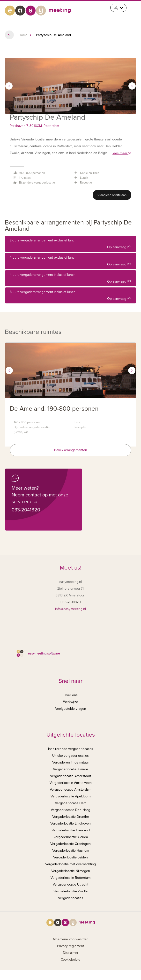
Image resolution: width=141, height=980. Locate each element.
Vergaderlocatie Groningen (70, 844)
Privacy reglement (70, 946)
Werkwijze (71, 702)
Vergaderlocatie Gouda (71, 837)
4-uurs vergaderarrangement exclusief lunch (70, 262)
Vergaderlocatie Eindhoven (70, 823)
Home (23, 35)
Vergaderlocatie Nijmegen (71, 871)
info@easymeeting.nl (70, 609)
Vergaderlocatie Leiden (70, 857)
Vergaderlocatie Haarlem (71, 851)
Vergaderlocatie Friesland (71, 830)
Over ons (71, 695)
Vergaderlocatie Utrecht (70, 884)
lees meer (122, 153)
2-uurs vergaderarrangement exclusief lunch (70, 244)
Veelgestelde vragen (71, 709)
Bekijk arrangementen (71, 450)
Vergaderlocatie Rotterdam (70, 878)
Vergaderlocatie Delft (71, 803)
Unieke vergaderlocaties (70, 756)
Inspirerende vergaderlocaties (71, 749)
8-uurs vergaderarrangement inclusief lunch (70, 296)
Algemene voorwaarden (71, 939)
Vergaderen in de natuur (71, 762)
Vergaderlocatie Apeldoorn (71, 796)
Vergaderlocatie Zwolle (70, 891)
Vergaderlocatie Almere (70, 769)
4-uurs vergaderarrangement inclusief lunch (70, 279)
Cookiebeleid (70, 960)
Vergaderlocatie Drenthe (71, 817)
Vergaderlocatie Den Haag (70, 810)
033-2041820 (26, 510)
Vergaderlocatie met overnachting (70, 864)
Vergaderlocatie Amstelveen (71, 783)
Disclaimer (71, 953)
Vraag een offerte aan (112, 195)
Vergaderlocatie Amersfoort (71, 776)
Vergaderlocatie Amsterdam (70, 790)
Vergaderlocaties (71, 898)
